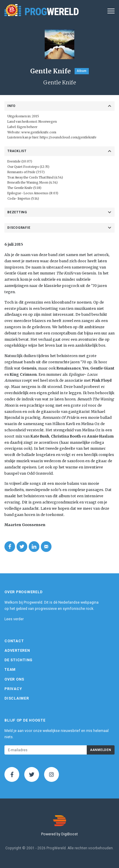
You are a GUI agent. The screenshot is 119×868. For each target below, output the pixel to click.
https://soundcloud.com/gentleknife (68, 137)
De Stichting (19, 660)
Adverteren (17, 651)
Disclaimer (17, 698)
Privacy (13, 689)
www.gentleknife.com (39, 132)
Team (10, 670)
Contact (14, 641)
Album (82, 71)
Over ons (14, 679)
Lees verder (14, 619)
